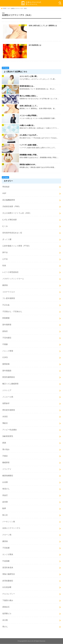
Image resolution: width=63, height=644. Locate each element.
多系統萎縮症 (8, 581)
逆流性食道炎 (8, 568)
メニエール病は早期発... (29, 116)
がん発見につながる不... (29, 135)
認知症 (5, 331)
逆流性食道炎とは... (27, 87)
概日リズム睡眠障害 (10, 384)
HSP (4, 193)
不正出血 (6, 305)
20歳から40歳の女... (27, 126)
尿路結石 (6, 607)
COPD (5, 357)
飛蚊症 (5, 423)
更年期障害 (7, 325)
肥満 (4, 443)
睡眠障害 (6, 462)
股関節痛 (6, 364)
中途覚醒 (6, 561)
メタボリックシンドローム (13, 279)
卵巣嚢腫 (6, 318)
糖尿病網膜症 (8, 476)
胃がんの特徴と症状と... (29, 96)
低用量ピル (7, 613)
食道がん (6, 489)
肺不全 (5, 252)
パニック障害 (8, 351)
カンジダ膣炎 (8, 554)
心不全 (5, 259)
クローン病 (7, 535)
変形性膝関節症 (9, 377)
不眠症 (5, 456)
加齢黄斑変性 (8, 436)
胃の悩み (6, 449)
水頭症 (5, 417)
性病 (4, 266)
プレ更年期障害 (9, 298)
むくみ (5, 226)
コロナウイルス (9, 292)
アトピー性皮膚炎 (10, 430)
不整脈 (5, 344)
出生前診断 (7, 587)
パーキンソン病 (9, 522)
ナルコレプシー (9, 594)
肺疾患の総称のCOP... (28, 164)
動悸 (4, 508)
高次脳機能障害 (9, 200)
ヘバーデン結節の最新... (29, 145)
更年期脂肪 (7, 371)
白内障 (5, 482)
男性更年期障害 (9, 410)
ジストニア (7, 390)
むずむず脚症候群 (10, 220)
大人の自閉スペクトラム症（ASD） (17, 213)
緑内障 (5, 502)
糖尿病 (5, 285)
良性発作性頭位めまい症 (12, 233)
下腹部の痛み (8, 600)
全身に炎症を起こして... (29, 106)
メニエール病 (8, 397)
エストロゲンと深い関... (29, 77)
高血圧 (5, 495)
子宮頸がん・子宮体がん (12, 311)
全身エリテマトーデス (11, 528)
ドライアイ (7, 469)
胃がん (5, 627)
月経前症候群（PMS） (12, 206)
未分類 (5, 620)
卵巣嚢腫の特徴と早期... (29, 155)
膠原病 (5, 541)
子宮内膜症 (7, 338)
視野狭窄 (6, 403)
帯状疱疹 (6, 187)
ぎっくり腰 (7, 239)
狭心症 (5, 515)
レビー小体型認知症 (10, 272)
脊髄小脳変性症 (9, 574)
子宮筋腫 (6, 548)
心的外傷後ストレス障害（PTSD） (17, 246)
